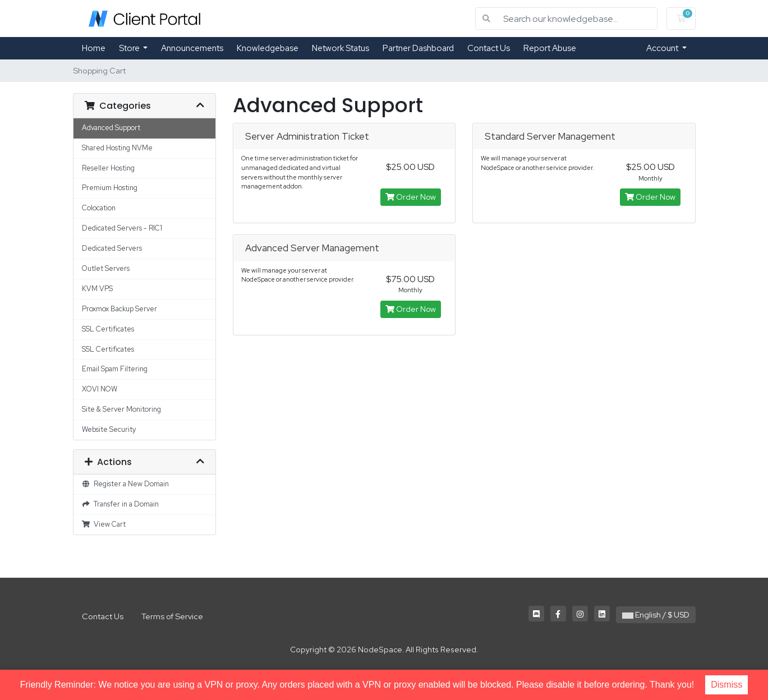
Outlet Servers (106, 268)
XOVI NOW (100, 389)
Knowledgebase (268, 48)
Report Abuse (550, 48)
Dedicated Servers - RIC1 (122, 228)
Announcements (192, 48)
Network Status (341, 48)
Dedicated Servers (112, 248)
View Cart (104, 524)
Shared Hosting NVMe (117, 148)
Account (663, 48)
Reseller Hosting (108, 168)
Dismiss (726, 685)
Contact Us (489, 48)
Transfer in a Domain (121, 504)
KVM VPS (97, 289)
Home (94, 48)
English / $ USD (656, 615)
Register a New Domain (126, 484)
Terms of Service (172, 616)
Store (130, 48)
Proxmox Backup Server (119, 309)
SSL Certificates (108, 329)
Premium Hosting (110, 188)
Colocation (99, 208)
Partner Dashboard (418, 48)
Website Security (109, 429)
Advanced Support (111, 128)
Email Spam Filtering (115, 369)
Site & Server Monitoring (121, 409)
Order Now (411, 197)
